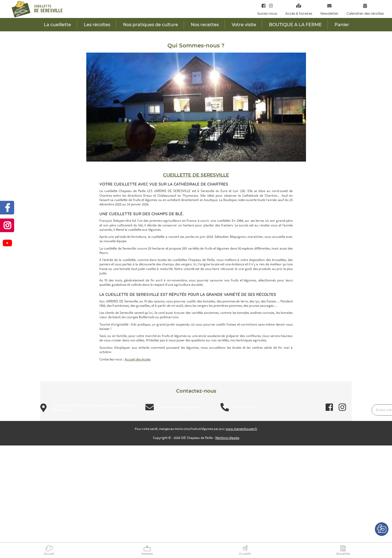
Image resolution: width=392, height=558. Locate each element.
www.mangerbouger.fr (241, 429)
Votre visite (244, 25)
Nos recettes (205, 25)
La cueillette (57, 25)
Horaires (147, 554)
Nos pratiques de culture (151, 25)
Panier (342, 25)
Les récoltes (97, 25)
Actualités (343, 554)
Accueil (49, 554)
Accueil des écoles (138, 359)
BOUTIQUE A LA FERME (295, 25)
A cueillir (245, 554)
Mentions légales (227, 438)
